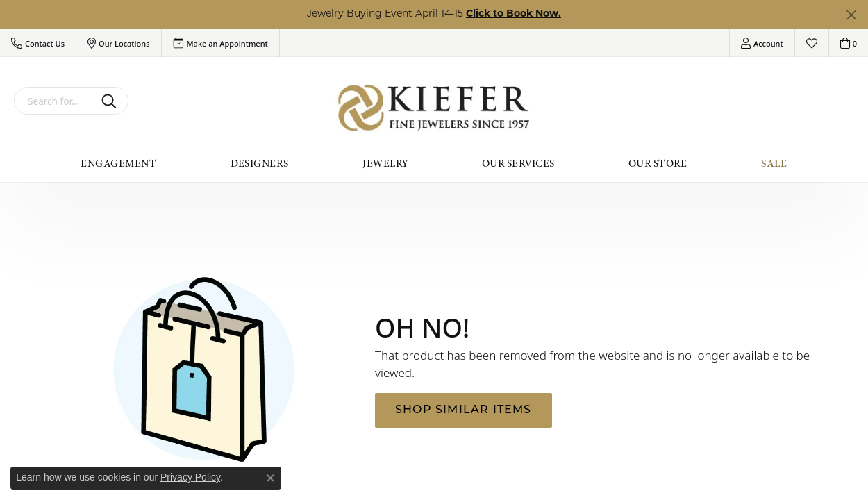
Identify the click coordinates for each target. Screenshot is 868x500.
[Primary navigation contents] (434, 163)
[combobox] (55, 101)
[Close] (851, 15)
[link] (220, 43)
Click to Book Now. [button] (514, 14)
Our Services (518, 163)
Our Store (658, 163)
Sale (774, 163)
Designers (260, 163)
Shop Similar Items (464, 410)
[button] (38, 43)
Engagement (118, 163)
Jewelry (385, 163)
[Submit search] (111, 101)
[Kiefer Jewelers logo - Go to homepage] (434, 108)
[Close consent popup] (270, 478)
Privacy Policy (190, 477)
